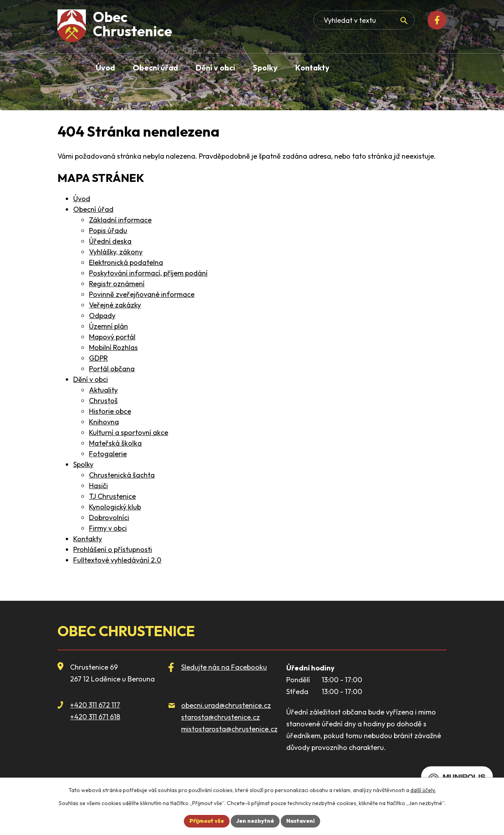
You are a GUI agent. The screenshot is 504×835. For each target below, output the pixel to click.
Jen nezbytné (255, 821)
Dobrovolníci (109, 517)
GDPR (98, 358)
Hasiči (98, 486)
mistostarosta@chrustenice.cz (229, 729)
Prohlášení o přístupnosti (113, 549)
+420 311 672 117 (95, 705)
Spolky (83, 464)
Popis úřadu (108, 231)
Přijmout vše (207, 821)
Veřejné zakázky (115, 305)
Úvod (82, 199)
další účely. (423, 790)
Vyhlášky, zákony (116, 252)
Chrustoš (103, 401)
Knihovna (104, 422)
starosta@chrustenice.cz (220, 717)
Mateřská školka (115, 443)
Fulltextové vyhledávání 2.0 (117, 560)
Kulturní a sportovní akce (129, 432)
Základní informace (120, 220)
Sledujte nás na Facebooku (224, 667)
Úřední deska (110, 241)
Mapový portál (112, 337)
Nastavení (300, 821)
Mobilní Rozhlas (113, 347)
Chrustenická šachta (122, 475)
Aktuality (103, 390)
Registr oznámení (117, 284)
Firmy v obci (108, 528)
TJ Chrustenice (112, 496)
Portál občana (112, 369)
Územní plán (108, 326)
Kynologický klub (115, 507)
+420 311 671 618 (95, 717)
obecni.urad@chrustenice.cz (226, 705)
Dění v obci (91, 379)
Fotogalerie (108, 454)
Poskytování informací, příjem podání (148, 273)
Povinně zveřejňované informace (142, 294)
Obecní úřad (93, 209)
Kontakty (88, 539)
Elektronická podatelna (126, 262)
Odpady (102, 316)
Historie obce (110, 411)
